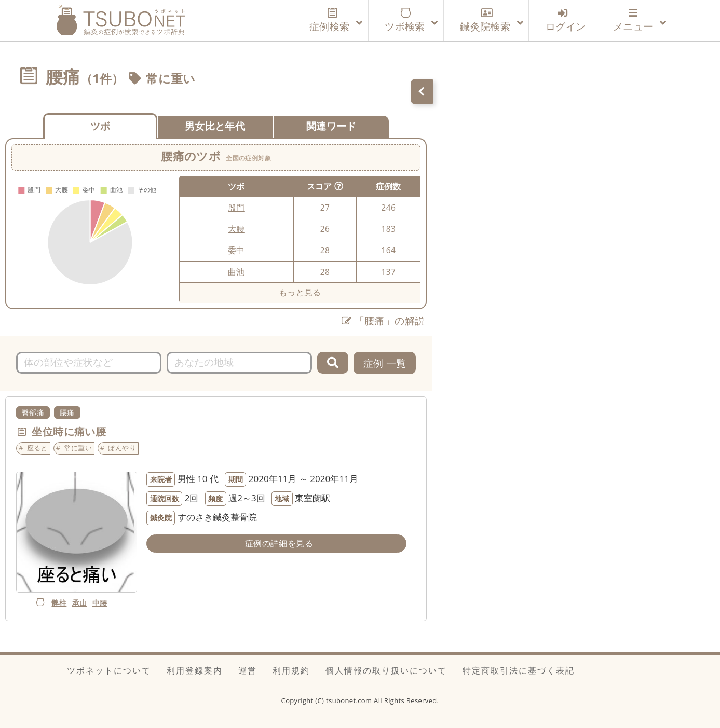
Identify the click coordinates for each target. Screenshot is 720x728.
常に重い (171, 78)
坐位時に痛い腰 (69, 431)
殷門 (236, 208)
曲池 (236, 272)
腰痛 (67, 412)
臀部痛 (33, 412)
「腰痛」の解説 (383, 320)
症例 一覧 (385, 363)
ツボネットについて (109, 670)
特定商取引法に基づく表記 (519, 670)
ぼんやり (122, 448)
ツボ (100, 126)
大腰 (236, 229)
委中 (236, 250)
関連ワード (331, 126)
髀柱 (59, 603)
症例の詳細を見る (279, 543)
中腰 (100, 603)
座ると (37, 448)
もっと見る (300, 292)
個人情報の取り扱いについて (386, 670)
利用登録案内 (195, 670)
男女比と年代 (215, 126)
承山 (80, 603)
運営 (248, 670)
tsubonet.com (350, 700)
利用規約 (291, 670)
